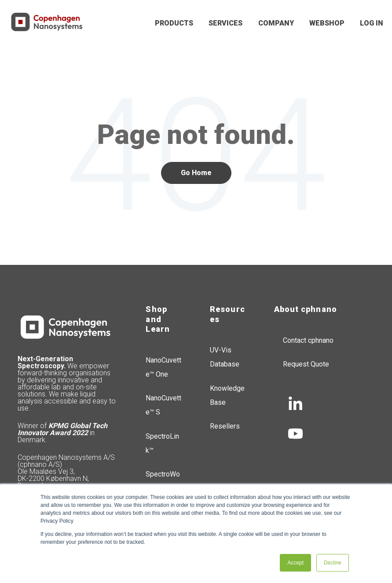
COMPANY (276, 23)
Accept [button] (295, 563)
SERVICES (225, 23)
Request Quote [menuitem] (306, 364)
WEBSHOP (327, 23)
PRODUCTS (174, 23)
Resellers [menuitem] (225, 426)
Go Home (196, 173)
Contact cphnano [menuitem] (308, 340)
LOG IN (372, 23)
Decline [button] (333, 563)
